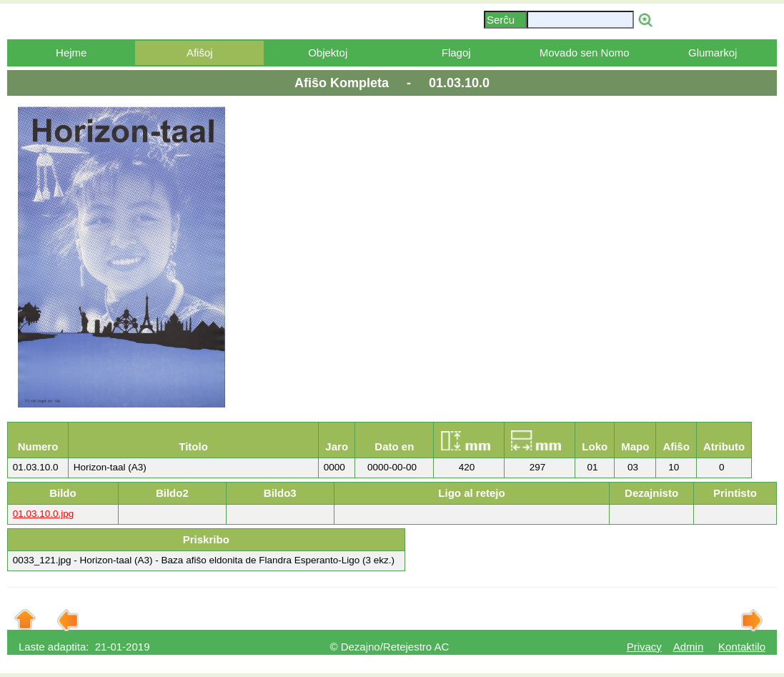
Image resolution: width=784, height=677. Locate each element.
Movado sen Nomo (585, 53)
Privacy (644, 647)
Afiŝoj (200, 53)
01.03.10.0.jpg (44, 514)
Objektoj (328, 53)
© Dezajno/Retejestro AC (389, 647)
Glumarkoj (713, 53)
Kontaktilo (742, 647)
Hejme (71, 53)
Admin (689, 647)
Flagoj (456, 53)
